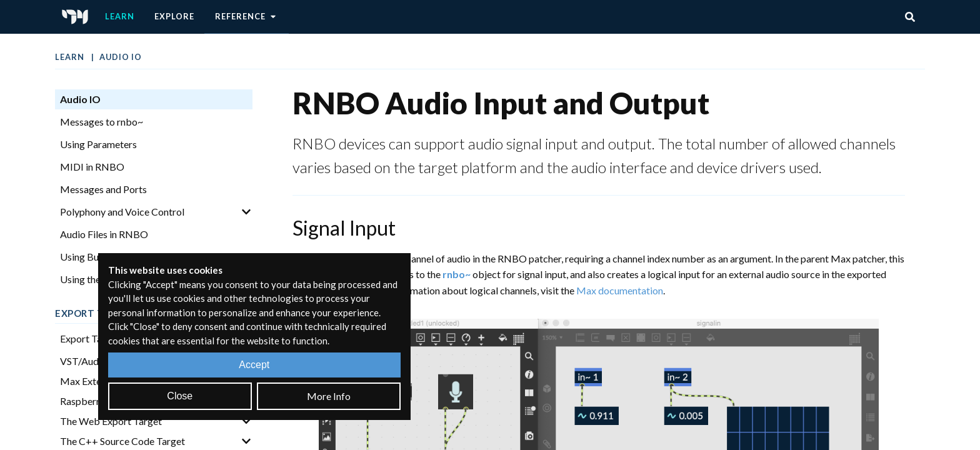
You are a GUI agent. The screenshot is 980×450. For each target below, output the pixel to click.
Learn (120, 16)
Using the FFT (90, 279)
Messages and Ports (103, 189)
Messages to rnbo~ (102, 122)
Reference (247, 17)
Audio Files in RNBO (104, 234)
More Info (329, 396)
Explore (174, 16)
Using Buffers (90, 257)
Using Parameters (98, 144)
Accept (254, 365)
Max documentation (620, 290)
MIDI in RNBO (92, 167)
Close (180, 396)
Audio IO (121, 57)
